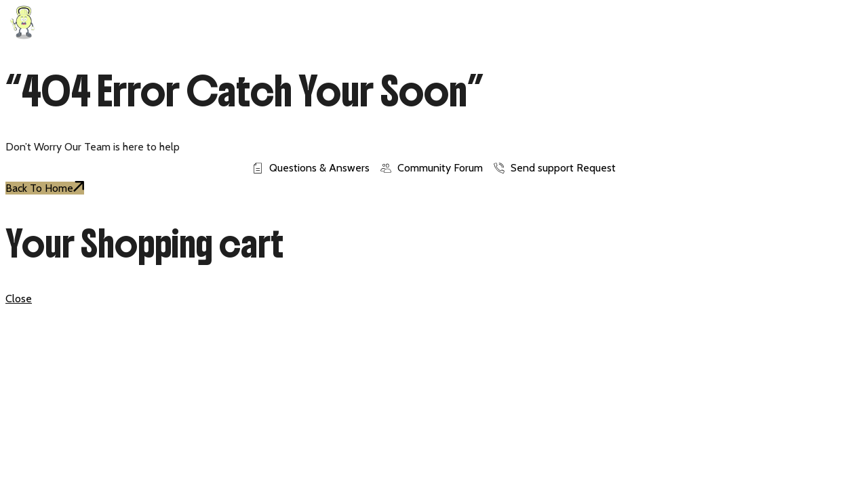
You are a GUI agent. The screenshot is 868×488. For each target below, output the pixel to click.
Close (19, 299)
